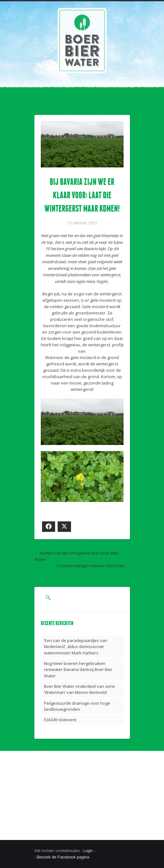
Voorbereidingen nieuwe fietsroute (91, 566)
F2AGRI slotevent (60, 720)
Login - (90, 851)
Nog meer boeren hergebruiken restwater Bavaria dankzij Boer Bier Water (78, 670)
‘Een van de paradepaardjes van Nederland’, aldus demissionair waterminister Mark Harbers (76, 647)
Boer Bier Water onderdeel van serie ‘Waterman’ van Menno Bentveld (79, 689)
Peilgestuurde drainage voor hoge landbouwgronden (77, 706)
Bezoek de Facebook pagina (63, 857)
